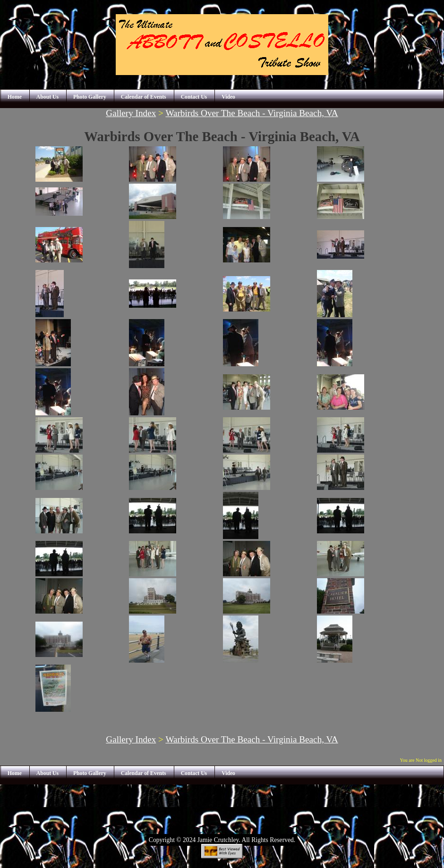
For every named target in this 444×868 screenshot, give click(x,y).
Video (228, 97)
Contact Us (194, 97)
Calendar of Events (144, 97)
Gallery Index (131, 113)
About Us (47, 97)
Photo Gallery (90, 97)
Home (15, 97)
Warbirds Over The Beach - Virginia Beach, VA (252, 113)
